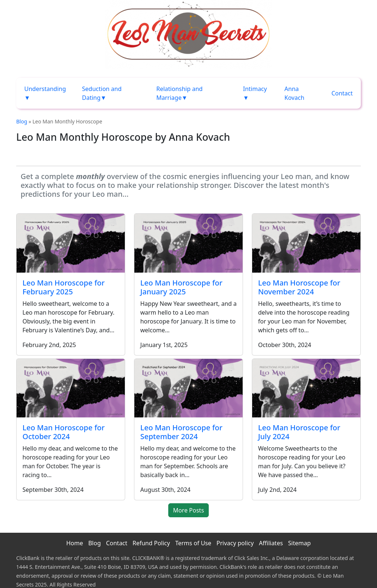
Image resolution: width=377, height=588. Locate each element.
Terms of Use (193, 543)
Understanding (45, 89)
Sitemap (300, 543)
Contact (342, 93)
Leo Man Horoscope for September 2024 (181, 432)
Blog (22, 121)
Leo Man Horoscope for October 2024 (64, 432)
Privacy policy (235, 543)
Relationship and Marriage (179, 93)
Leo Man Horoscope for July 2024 (299, 432)
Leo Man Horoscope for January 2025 (181, 287)
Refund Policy (151, 543)
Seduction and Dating (102, 93)
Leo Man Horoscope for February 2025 (64, 287)
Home (75, 543)
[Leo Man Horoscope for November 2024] (306, 243)
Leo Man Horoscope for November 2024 (299, 287)
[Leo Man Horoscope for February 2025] (71, 243)
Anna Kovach (295, 93)
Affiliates (271, 543)
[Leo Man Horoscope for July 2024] (306, 388)
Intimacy (255, 89)
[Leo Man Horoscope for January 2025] (188, 243)
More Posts (188, 510)
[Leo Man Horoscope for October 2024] (71, 388)
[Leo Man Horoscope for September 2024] (188, 388)
